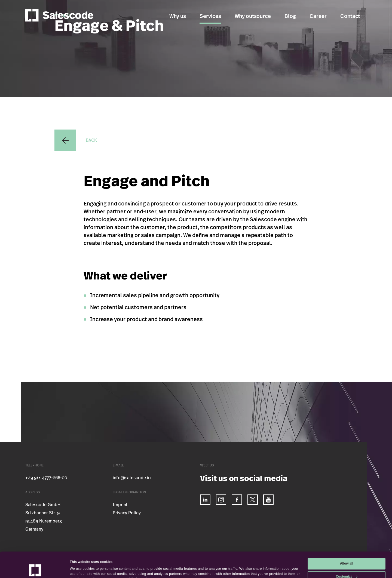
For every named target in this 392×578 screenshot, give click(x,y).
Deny (346, 565)
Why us (178, 16)
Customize (347, 552)
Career (318, 16)
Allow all (347, 540)
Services (210, 16)
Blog (290, 16)
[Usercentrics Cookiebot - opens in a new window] (35, 568)
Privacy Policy (127, 513)
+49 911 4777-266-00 (46, 478)
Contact (350, 16)
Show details (80, 567)
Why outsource (253, 16)
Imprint (120, 505)
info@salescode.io (132, 478)
